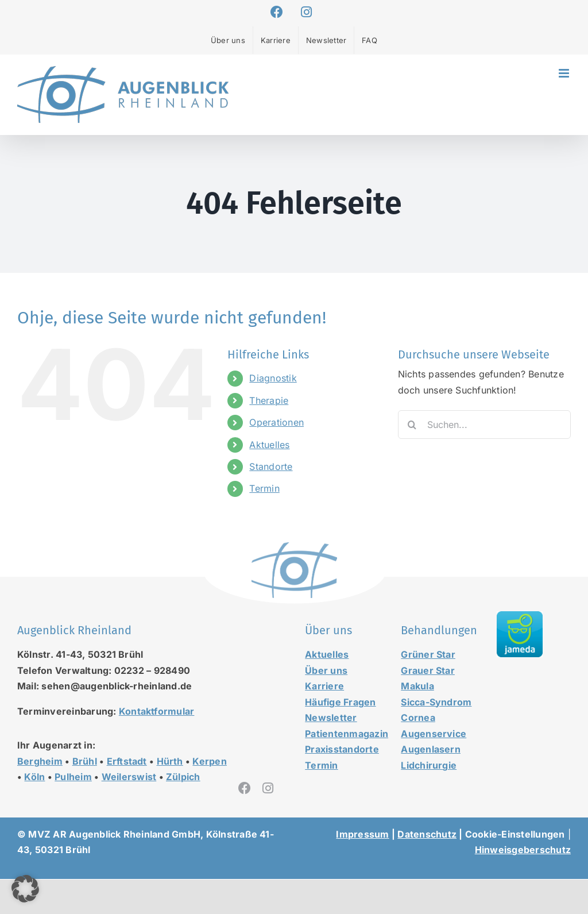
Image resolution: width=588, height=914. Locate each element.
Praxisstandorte (342, 749)
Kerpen (209, 761)
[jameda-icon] (520, 616)
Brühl (85, 761)
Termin (264, 488)
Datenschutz (427, 834)
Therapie (269, 400)
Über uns (326, 670)
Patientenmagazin (347, 734)
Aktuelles (269, 445)
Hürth (170, 761)
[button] (25, 889)
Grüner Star (428, 654)
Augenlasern (431, 749)
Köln (34, 777)
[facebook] (245, 788)
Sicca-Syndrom (436, 702)
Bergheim (40, 761)
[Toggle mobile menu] (565, 73)
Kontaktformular (157, 711)
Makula (417, 686)
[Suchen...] (484, 425)
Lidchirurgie (429, 765)
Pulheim (73, 777)
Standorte (271, 466)
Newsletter (331, 718)
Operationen (276, 422)
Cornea (418, 718)
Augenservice (434, 734)
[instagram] (268, 788)
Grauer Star (428, 670)
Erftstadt (127, 761)
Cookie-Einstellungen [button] (515, 834)
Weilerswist (129, 777)
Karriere (324, 686)
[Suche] (412, 425)
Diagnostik (273, 378)
